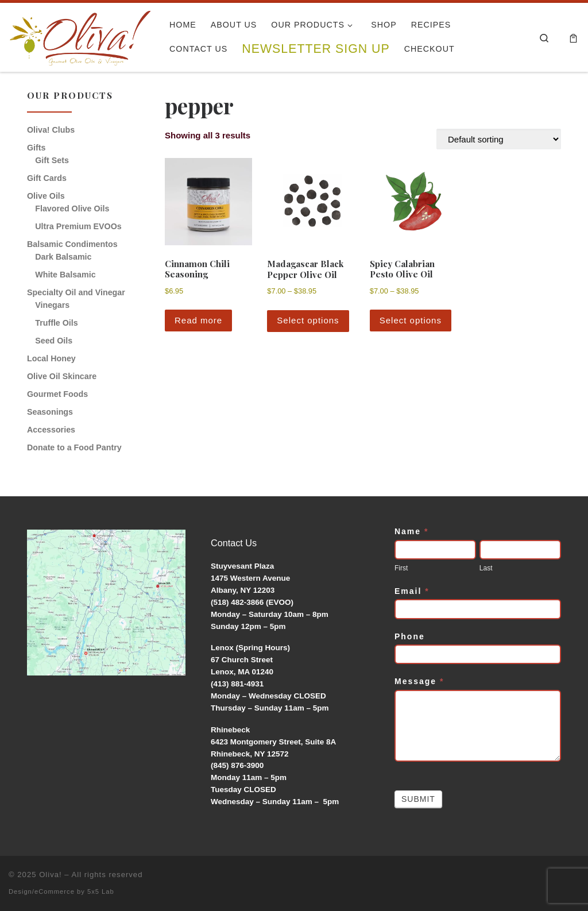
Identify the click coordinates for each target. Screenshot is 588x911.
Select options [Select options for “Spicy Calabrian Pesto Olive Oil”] (411, 320)
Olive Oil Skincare (62, 376)
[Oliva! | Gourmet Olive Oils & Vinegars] (80, 34)
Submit (418, 799)
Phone (410, 636)
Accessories (51, 430)
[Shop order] (499, 139)
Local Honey (51, 358)
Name (411, 531)
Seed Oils (54, 341)
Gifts (36, 148)
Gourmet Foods (57, 394)
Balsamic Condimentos (72, 244)
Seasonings (50, 412)
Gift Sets (52, 160)
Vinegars (52, 305)
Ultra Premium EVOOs (78, 226)
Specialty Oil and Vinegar (76, 292)
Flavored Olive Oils (72, 209)
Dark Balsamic (63, 257)
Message (419, 681)
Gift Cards (47, 178)
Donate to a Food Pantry (74, 447)
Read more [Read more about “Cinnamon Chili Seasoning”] (198, 320)
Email (412, 591)
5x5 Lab (101, 891)
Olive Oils (46, 196)
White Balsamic (65, 275)
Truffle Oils (56, 323)
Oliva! (51, 875)
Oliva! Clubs (51, 130)
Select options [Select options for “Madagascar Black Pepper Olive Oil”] (308, 320)
